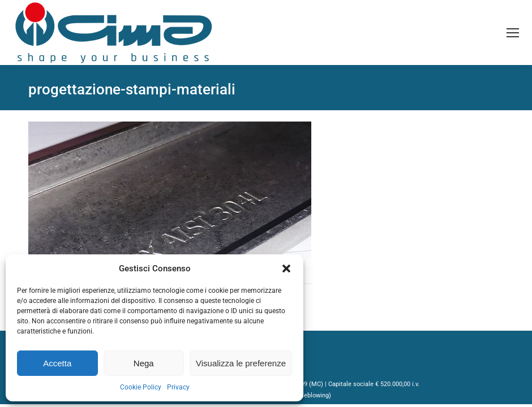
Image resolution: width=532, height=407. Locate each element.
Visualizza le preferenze (241, 363)
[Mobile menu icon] (513, 33)
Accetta (57, 363)
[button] (286, 269)
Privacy (178, 387)
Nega (144, 363)
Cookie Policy (141, 387)
